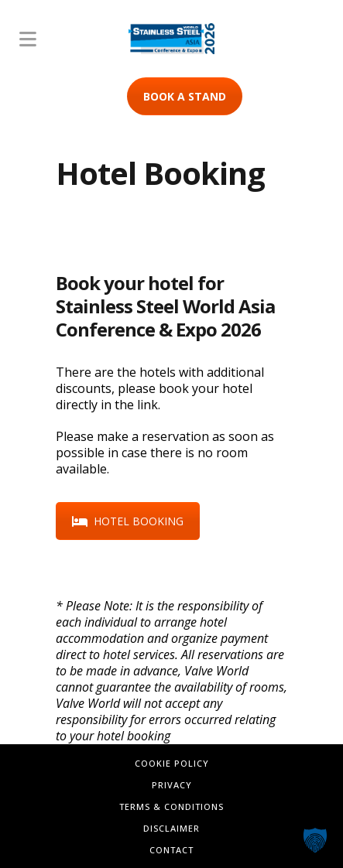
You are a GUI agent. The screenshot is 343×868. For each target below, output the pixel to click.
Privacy (172, 785)
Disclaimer (171, 828)
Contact (171, 850)
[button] (315, 840)
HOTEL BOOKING (128, 521)
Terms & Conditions (171, 806)
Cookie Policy (172, 763)
